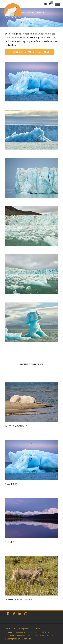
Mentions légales (42, 632)
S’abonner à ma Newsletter (19, 636)
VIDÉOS (50, 636)
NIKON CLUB (10, 629)
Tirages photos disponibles (29, 52)
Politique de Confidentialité (29, 629)
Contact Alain (38, 636)
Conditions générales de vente (20, 632)
